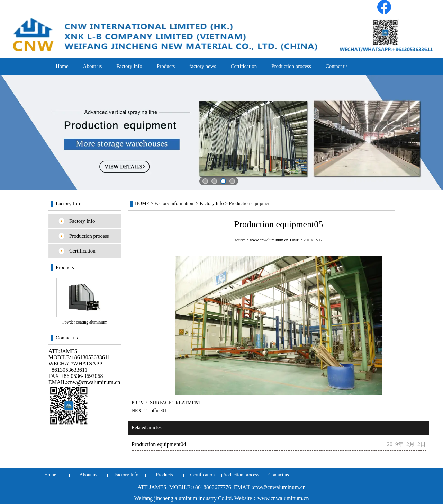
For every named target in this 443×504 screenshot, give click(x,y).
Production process (291, 66)
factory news (203, 66)
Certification (244, 66)
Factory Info (129, 66)
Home (62, 66)
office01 (158, 411)
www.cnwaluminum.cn (269, 240)
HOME (142, 204)
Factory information (174, 204)
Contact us (337, 66)
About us (93, 66)
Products (166, 66)
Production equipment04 (159, 444)
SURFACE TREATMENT (175, 403)
